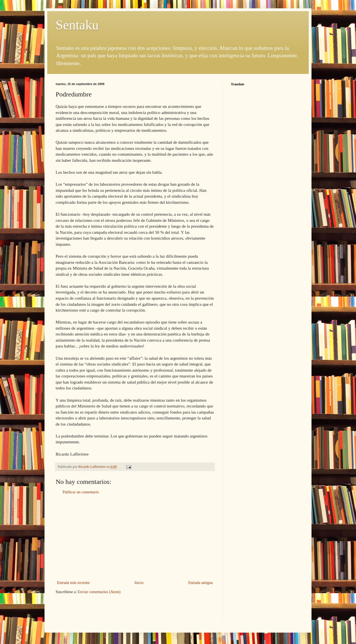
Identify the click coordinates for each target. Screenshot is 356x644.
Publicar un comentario (81, 492)
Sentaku (77, 25)
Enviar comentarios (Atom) (99, 592)
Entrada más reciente (73, 583)
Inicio (139, 583)
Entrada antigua (201, 583)
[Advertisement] (135, 538)
